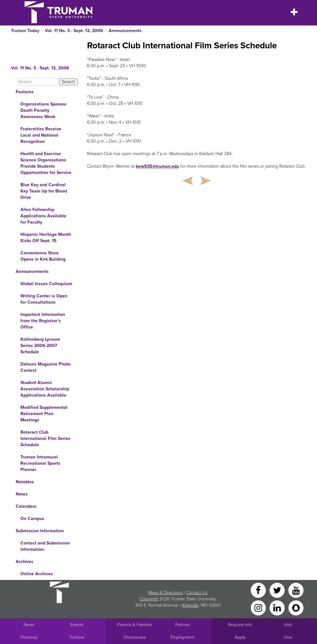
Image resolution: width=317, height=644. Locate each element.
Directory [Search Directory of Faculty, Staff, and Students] (29, 637)
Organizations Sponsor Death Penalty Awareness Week (44, 110)
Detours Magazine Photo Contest (46, 367)
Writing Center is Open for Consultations (44, 299)
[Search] (38, 82)
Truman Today (25, 31)
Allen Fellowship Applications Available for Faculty (43, 216)
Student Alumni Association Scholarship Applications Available (45, 389)
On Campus (32, 519)
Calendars (26, 506)
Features (25, 92)
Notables (25, 482)
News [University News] (29, 625)
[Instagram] (259, 607)
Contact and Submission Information (45, 546)
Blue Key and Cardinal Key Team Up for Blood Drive (44, 191)
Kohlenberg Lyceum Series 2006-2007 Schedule (40, 346)
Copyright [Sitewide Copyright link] (149, 599)
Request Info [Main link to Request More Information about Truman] (240, 625)
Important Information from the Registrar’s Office (43, 321)
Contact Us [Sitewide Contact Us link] (197, 593)
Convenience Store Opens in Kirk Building (43, 256)
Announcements (125, 31)
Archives (25, 562)
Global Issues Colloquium (46, 284)
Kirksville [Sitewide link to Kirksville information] (190, 605)
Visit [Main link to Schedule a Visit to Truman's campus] (288, 625)
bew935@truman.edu (157, 166)
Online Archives (37, 574)
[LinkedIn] (278, 607)
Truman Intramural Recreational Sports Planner (40, 463)
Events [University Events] (77, 625)
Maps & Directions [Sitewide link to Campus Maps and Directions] (166, 593)
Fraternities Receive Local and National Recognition (41, 135)
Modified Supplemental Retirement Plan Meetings (44, 414)
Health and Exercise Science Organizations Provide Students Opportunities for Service (46, 163)
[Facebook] (259, 590)
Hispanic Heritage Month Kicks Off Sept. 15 (46, 238)
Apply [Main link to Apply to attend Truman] (240, 637)
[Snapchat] (296, 607)
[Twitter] (278, 590)
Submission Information (40, 531)
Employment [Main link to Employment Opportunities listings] (183, 637)
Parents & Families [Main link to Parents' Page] (135, 625)
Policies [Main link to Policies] (183, 625)
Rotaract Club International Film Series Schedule (45, 438)
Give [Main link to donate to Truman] (288, 637)
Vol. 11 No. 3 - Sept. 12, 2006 (74, 31)
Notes (22, 494)
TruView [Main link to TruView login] (77, 637)
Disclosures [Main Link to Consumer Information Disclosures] (135, 637)
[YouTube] (296, 590)
